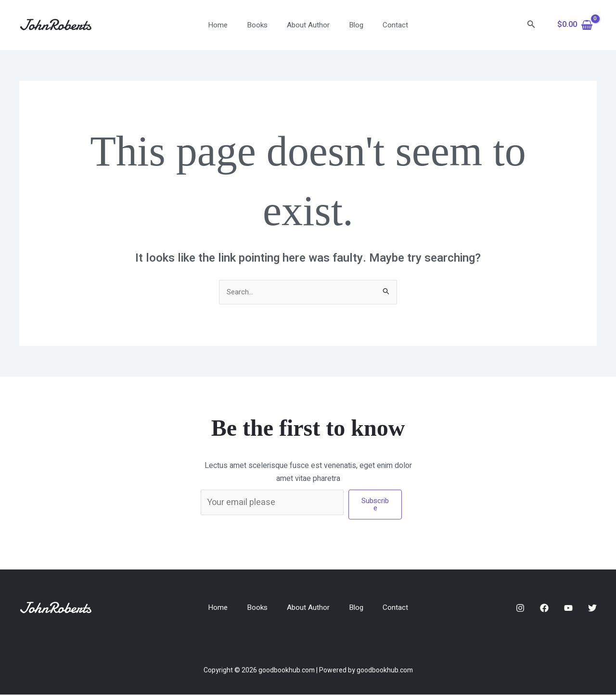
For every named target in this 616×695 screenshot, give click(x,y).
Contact (386, 25)
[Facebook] (544, 609)
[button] (531, 25)
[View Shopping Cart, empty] (575, 25)
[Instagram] (520, 609)
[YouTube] (568, 609)
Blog (351, 25)
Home (227, 25)
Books (262, 25)
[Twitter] (592, 609)
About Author (308, 25)
